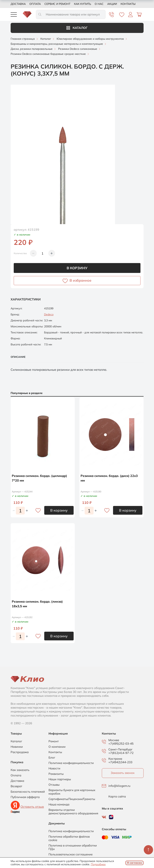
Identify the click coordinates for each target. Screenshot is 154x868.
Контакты (128, 4)
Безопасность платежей (28, 792)
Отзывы (54, 785)
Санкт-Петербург (120, 749)
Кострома (115, 759)
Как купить (83, 4)
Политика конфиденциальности (71, 763)
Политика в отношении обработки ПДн (73, 847)
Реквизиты (56, 774)
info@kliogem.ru (119, 786)
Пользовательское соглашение (71, 854)
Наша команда (59, 804)
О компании (57, 747)
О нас (99, 4)
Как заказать (20, 770)
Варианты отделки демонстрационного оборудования (73, 812)
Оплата (35, 4)
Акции (112, 4)
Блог (52, 758)
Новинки (17, 747)
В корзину (77, 268)
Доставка (18, 4)
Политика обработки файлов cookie (69, 838)
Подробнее (98, 864)
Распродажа (20, 752)
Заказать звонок (123, 773)
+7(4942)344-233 (120, 762)
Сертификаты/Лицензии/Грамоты (72, 799)
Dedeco (49, 314)
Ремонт (54, 741)
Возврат (16, 786)
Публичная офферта (25, 797)
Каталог (77, 28)
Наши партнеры (60, 779)
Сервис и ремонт (57, 4)
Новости (54, 768)
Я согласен (134, 863)
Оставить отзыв (32, 807)
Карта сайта (117, 797)
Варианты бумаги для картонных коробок (72, 792)
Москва (114, 740)
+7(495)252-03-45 (121, 744)
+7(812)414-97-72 (121, 753)
